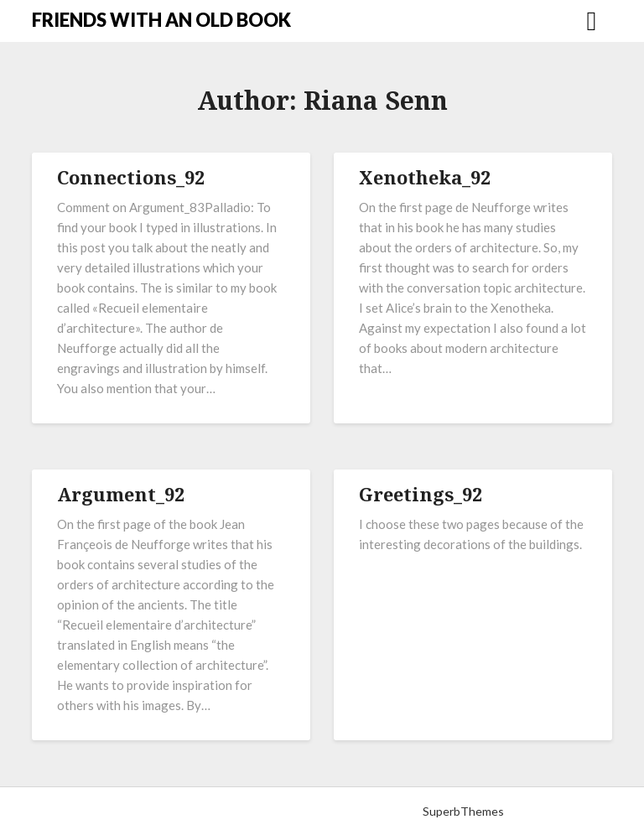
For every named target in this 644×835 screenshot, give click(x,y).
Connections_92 (131, 177)
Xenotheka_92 (425, 177)
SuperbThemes (463, 811)
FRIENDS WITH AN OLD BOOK (161, 20)
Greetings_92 (421, 494)
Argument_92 (121, 494)
